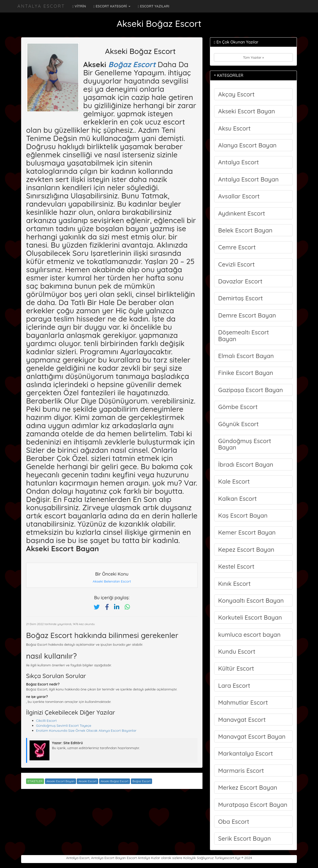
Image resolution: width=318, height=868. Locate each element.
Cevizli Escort (236, 264)
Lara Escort (234, 685)
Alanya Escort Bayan (247, 145)
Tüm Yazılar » (253, 57)
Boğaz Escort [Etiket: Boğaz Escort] (141, 781)
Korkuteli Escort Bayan (250, 617)
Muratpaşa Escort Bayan (253, 805)
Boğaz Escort (132, 64)
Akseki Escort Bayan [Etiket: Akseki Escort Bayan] (60, 781)
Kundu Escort (237, 651)
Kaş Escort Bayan (243, 515)
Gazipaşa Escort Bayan (251, 390)
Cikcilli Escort (46, 721)
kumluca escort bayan (249, 635)
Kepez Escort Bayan (246, 549)
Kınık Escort (234, 584)
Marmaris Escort (241, 771)
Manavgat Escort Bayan (252, 736)
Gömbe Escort (238, 407)
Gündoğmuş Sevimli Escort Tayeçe (64, 726)
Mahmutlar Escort (243, 702)
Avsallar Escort (239, 196)
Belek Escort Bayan (245, 230)
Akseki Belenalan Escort (112, 581)
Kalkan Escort (238, 499)
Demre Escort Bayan (247, 315)
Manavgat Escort (242, 720)
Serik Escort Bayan (244, 838)
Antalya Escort (41, 6)
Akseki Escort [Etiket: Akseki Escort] (87, 781)
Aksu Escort (234, 128)
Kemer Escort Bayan (247, 532)
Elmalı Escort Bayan (246, 356)
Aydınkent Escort (242, 213)
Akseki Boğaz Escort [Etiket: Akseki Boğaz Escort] (115, 781)
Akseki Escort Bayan (247, 111)
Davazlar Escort (240, 281)
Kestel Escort (236, 566)
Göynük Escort (238, 424)
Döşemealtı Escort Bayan (243, 335)
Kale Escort (234, 481)
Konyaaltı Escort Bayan (251, 600)
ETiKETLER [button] (35, 781)
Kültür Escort (236, 668)
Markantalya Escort (246, 753)
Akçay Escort (236, 94)
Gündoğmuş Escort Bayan (245, 444)
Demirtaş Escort (240, 298)
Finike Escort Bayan (246, 373)
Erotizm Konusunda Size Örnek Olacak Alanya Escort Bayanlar (86, 731)
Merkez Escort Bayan (248, 787)
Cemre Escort (237, 247)
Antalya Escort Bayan (248, 179)
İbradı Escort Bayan (246, 464)
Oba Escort (234, 822)
